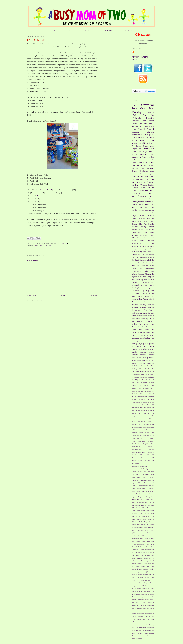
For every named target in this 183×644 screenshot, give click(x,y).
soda (153, 616)
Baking (141, 235)
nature (152, 349)
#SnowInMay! (136, 458)
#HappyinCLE (136, 447)
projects (143, 605)
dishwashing (45, 246)
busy (153, 566)
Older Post (94, 296)
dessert (138, 280)
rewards (152, 611)
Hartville (152, 380)
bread (153, 338)
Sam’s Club (142, 536)
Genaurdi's (141, 499)
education (143, 308)
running (147, 210)
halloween (151, 280)
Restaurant (150, 193)
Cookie (134, 204)
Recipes (135, 121)
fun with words (140, 410)
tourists (139, 628)
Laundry (139, 249)
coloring (146, 569)
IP (37, 196)
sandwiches (145, 316)
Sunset (143, 541)
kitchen (152, 310)
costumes (151, 341)
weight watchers (147, 143)
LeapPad (134, 513)
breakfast (151, 241)
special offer (150, 433)
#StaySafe (151, 458)
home (139, 346)
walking (135, 202)
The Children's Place (143, 544)
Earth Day (151, 371)
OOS (145, 519)
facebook (151, 308)
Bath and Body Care (143, 472)
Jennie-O (145, 266)
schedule (152, 427)
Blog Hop (145, 291)
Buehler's (151, 321)
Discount (151, 196)
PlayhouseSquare (137, 527)
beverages (144, 402)
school (146, 232)
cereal (152, 171)
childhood (135, 305)
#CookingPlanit (137, 288)
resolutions (140, 611)
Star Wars (143, 391)
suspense (151, 174)
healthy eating (137, 413)
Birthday (139, 213)
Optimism (135, 522)
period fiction (138, 174)
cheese (152, 302)
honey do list (135, 586)
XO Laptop (135, 555)
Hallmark (134, 508)
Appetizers (135, 291)
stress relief (136, 319)
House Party (136, 266)
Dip (144, 294)
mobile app (137, 594)
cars (133, 341)
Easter (133, 488)
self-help (134, 430)
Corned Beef (135, 371)
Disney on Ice (144, 371)
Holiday (143, 157)
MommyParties (137, 271)
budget (149, 566)
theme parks (135, 625)
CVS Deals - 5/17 (36, 40)
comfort (152, 569)
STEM (152, 385)
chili (153, 402)
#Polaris (143, 455)
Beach (153, 472)
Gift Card (148, 502)
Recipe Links (137, 126)
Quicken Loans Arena (139, 533)
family (152, 146)
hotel (141, 586)
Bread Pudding (142, 477)
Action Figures (146, 469)
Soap (150, 538)
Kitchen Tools (137, 269)
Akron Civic (150, 202)
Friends (148, 179)
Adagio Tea (150, 260)
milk (133, 257)
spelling (134, 619)
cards (149, 402)
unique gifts (151, 436)
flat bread (147, 577)
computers (151, 277)
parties (147, 600)
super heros (139, 622)
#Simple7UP (151, 455)
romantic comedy (147, 355)
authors (134, 561)
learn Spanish (150, 589)
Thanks (146, 394)
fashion (149, 408)
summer (152, 218)
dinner (144, 182)
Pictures (140, 238)
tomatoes (143, 625)
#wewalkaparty (136, 469)
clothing (152, 207)
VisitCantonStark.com (148, 550)
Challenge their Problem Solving (143, 324)
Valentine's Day (144, 399)
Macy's (147, 513)
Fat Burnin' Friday (140, 146)
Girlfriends (151, 377)
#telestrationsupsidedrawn (139, 466)
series (139, 358)
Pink (148, 525)
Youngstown (151, 555)
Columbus (151, 369)
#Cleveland (141, 441)
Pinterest (146, 385)
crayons (139, 572)
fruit (146, 280)
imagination (135, 416)
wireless (147, 636)
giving (147, 410)
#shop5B (141, 461)
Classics (141, 483)
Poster (133, 530)
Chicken (134, 224)
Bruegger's (151, 477)
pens (133, 603)
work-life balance (137, 639)
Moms (142, 216)
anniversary (148, 558)
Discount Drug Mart (148, 486)
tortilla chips (150, 625)
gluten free (151, 580)
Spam (133, 541)
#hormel (141, 202)
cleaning (143, 305)
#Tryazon (143, 185)
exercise (145, 160)
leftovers (134, 349)
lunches (152, 255)
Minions (139, 519)
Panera (134, 525)
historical (151, 182)
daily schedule (150, 405)
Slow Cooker (144, 538)
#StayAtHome (136, 221)
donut (142, 408)
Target (152, 154)
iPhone (152, 346)
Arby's (152, 469)
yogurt (152, 285)
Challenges (135, 369)
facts (137, 577)
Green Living (149, 213)
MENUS (69, 30)
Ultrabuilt (134, 399)
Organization (143, 190)
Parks (138, 525)
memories (147, 313)
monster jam (135, 422)
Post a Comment (33, 260)
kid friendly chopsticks (139, 589)
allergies (140, 558)
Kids (144, 121)
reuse (147, 611)
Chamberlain (147, 480)
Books (152, 124)
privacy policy (136, 605)
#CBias (152, 319)
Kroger (134, 216)
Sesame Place (136, 388)
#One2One (151, 452)
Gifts (133, 238)
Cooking (151, 185)
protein (134, 427)
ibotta (145, 586)
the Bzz (135, 185)
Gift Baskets (140, 502)
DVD (140, 294)
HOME (40, 30)
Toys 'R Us (137, 199)
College (147, 483)
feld (153, 204)
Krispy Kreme (150, 511)
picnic (141, 424)
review (147, 126)
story (148, 619)
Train (138, 547)
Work (140, 302)
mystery (141, 210)
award (139, 561)
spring (152, 232)
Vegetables (135, 277)
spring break (141, 619)
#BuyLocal (139, 363)
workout (152, 360)
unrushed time (150, 630)
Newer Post (31, 296)
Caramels (144, 366)
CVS (55, 30)
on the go (140, 597)
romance (151, 165)
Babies (152, 221)
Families (151, 137)
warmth (140, 633)
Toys (141, 176)
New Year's (144, 330)
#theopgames (150, 288)
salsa (143, 614)
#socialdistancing (138, 179)
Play (144, 249)
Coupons (143, 124)
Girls (153, 294)
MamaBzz (143, 154)
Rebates (134, 274)
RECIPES (86, 30)
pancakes (152, 422)
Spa (153, 538)
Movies (142, 193)
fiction (151, 121)
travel (144, 436)
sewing (147, 614)
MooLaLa (135, 385)
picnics (146, 424)
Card (153, 291)
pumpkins (139, 608)
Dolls (139, 327)
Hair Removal (136, 505)
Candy (133, 366)
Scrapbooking (150, 536)
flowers (134, 310)
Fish (145, 491)
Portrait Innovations (148, 527)
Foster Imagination (148, 263)
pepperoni (143, 352)
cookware (135, 308)
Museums (135, 227)
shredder (152, 614)
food (152, 140)
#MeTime (151, 449)
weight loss (136, 149)
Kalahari (152, 266)
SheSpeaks (146, 388)
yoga (133, 363)
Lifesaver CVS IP (45, 190)
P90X (152, 190)
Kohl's (140, 296)
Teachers (145, 299)
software (152, 358)
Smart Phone (144, 335)
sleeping (145, 358)
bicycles (149, 564)
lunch (142, 591)
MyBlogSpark (138, 140)
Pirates (152, 525)
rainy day (146, 608)
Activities (135, 235)
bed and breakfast (137, 564)
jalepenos (152, 586)
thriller (152, 199)
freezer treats (136, 580)
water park (139, 257)
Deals (134, 124)
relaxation (146, 427)
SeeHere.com (136, 538)
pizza (147, 218)
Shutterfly (135, 335)
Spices (152, 388)
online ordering (144, 422)
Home (63, 296)
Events (147, 374)
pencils (152, 600)
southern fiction (137, 433)
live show (135, 210)
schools (152, 316)
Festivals (152, 488)
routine (139, 614)
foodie (152, 577)
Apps (133, 263)
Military (148, 516)
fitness (141, 577)
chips (137, 341)
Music (134, 143)
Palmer (146, 296)
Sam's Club (150, 332)
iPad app (134, 282)
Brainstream (145, 475)
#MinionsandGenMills (138, 452)
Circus (147, 235)
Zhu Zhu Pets (143, 255)
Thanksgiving (150, 274)
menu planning (144, 349)
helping (147, 583)
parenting (134, 424)
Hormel (141, 129)
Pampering (135, 332)
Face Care (145, 488)
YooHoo (143, 555)
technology (145, 319)
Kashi (139, 511)
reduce (134, 611)
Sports (146, 207)
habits (141, 583)
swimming (135, 360)
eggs (142, 280)
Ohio (153, 330)
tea (140, 360)
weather (134, 438)
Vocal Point (135, 552)
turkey (134, 249)
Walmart (143, 277)
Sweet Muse (150, 541)
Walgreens (150, 135)
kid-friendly (142, 282)
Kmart (143, 165)
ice (148, 586)
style (133, 622)
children (151, 132)
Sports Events (136, 391)
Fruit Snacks (144, 377)
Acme (146, 221)
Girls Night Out (137, 380)
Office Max (150, 271)
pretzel (152, 424)
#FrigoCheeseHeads (148, 444)
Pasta (141, 385)
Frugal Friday (138, 163)
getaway (146, 344)
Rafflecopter (151, 533)
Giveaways (148, 105)
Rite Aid (135, 196)
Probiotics (140, 530)
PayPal (143, 525)
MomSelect (143, 171)
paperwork (141, 600)
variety (134, 633)
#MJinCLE (151, 447)
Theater (152, 335)
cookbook (151, 305)
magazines (147, 591)
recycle (152, 608)
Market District (141, 516)
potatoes (144, 603)
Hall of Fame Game (148, 505)
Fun (145, 224)
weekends (151, 438)
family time (136, 232)
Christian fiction (139, 137)
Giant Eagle (142, 152)
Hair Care (145, 380)
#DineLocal (135, 444)
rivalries (134, 614)
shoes (139, 430)
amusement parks (138, 338)
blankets (138, 566)
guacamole (135, 583)
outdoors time (150, 597)
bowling (147, 338)
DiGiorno (139, 486)
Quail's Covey (150, 530)
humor (145, 346)
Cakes (141, 207)
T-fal (141, 299)
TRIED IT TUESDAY (106, 30)
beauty (152, 561)
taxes (153, 622)
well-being (141, 636)
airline (133, 558)
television (145, 360)
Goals (133, 296)
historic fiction (143, 310)
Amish (152, 160)
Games (152, 235)
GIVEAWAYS (129, 30)
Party (153, 296)
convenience (135, 405)
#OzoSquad (135, 455)
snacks (149, 168)
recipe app (139, 427)
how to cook (149, 413)
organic (134, 352)
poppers (138, 603)
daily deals (144, 204)
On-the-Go (151, 519)
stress (140, 436)
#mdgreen (135, 461)
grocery (152, 344)
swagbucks (147, 622)
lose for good (136, 591)
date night (145, 572)
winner (147, 285)
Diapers (134, 327)
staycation (135, 436)
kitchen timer (144, 416)
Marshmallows (149, 269)
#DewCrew (151, 441)
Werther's (142, 552)
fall (145, 408)
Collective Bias (143, 369)
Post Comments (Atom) (46, 301)
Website (147, 176)
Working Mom (150, 552)
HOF (153, 502)
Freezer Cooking (148, 494)
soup (153, 430)
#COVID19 (150, 163)
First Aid (140, 491)
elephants (139, 575)
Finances (134, 491)
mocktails (144, 594)
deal (153, 176)
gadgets (140, 344)
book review (149, 118)
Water (142, 241)
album (146, 302)
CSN (153, 363)
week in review (142, 438)
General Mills (150, 499)
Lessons (141, 513)
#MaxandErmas (136, 449)
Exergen (139, 488)
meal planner (140, 419)
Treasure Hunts (145, 547)
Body (138, 475)
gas (146, 580)
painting (134, 600)
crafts (133, 280)
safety (139, 316)
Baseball (140, 321)
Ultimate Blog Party (148, 397)
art (154, 558)
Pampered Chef (149, 522)
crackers (142, 405)
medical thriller (150, 419)
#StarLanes (144, 458)
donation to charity (138, 230)
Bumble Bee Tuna (137, 480)
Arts (138, 263)
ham (133, 346)
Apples (134, 321)
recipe (146, 199)
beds (144, 564)
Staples (138, 541)
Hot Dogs (135, 383)
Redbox (141, 274)
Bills (133, 475)
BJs (143, 363)
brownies (143, 566)
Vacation (142, 218)
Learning (151, 224)
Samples (151, 112)
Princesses (135, 299)
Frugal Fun (142, 497)
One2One (135, 176)
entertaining (150, 230)
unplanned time (139, 630)
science (134, 358)
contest (152, 246)
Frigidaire (134, 497)
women (152, 636)
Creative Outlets (138, 188)
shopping (135, 207)
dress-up (134, 344)
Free (134, 108)
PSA (141, 522)
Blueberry (148, 363)
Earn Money (146, 327)
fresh (142, 580)
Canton (138, 366)
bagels (148, 561)
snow (142, 285)
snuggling (147, 616)
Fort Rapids (136, 494)
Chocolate (135, 165)
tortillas (134, 628)
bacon (143, 561)
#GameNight (148, 257)
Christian (135, 294)
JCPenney (144, 383)
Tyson (140, 397)
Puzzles (142, 332)
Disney (134, 193)
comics (134, 572)
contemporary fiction (143, 243)
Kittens (143, 511)
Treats (136, 397)
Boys (146, 321)
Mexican (152, 383)
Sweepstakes (140, 394)
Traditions (151, 227)
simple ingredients (137, 616)
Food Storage (150, 491)
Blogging (135, 157)
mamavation (137, 135)
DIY (140, 224)
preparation (151, 603)
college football (137, 569)
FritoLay (137, 377)
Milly (153, 516)
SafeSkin (134, 536)
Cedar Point (151, 366)
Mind (133, 519)
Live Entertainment (139, 168)
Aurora (134, 472)
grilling (152, 410)
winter (133, 441)
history (152, 583)
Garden (148, 294)
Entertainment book (138, 374)
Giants (133, 502)
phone (148, 282)
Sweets (134, 544)
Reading (143, 227)
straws (152, 619)
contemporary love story (140, 246)
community (143, 341)
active (138, 402)
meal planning (137, 313)
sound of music (146, 430)
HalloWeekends (144, 508)
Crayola (143, 196)
